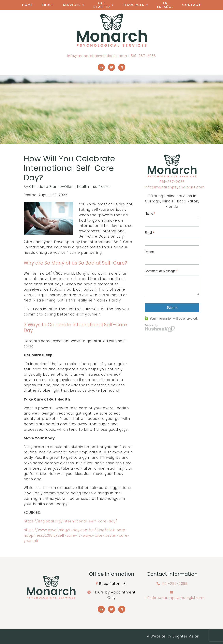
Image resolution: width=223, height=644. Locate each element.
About (48, 5)
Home (27, 5)
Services (72, 5)
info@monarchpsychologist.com (97, 56)
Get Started (102, 5)
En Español (165, 5)
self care (101, 187)
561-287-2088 (143, 56)
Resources (134, 5)
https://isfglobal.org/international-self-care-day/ (70, 521)
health (83, 187)
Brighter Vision (186, 636)
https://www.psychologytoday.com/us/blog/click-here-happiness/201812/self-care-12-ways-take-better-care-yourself (77, 535)
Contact (192, 5)
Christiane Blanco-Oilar (51, 187)
